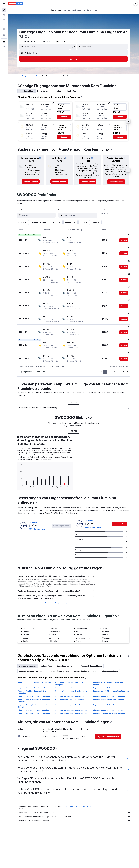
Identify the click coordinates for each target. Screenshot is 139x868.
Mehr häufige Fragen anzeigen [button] (57, 641)
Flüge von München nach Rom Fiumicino (71, 729)
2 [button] (110, 357)
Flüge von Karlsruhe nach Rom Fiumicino (109, 752)
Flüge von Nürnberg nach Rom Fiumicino (34, 752)
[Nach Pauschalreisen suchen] (4, 24)
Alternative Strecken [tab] (28, 705)
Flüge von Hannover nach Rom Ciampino (109, 749)
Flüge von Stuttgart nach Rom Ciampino (71, 749)
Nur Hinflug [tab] (72, 91)
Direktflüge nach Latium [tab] (66, 705)
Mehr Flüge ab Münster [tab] (60, 710)
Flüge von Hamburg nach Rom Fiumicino (34, 735)
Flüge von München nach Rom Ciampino (108, 738)
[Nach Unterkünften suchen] (4, 15)
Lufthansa (33, 561)
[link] (31, 182)
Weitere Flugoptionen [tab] (109, 710)
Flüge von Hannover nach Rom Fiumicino (109, 735)
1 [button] (105, 357)
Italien (32, 76)
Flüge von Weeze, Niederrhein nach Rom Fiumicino (34, 739)
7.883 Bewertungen (37, 567)
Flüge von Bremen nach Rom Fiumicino (33, 749)
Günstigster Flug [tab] (26, 91)
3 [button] (114, 357)
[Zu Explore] (4, 29)
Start (18, 76)
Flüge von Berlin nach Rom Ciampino (70, 738)
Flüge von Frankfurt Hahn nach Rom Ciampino (111, 729)
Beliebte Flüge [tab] (46, 705)
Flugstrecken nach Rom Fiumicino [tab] (33, 710)
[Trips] (4, 35)
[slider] (131, 216)
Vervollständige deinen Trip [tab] (85, 710)
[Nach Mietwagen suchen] (4, 20)
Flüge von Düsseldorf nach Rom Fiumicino (35, 721)
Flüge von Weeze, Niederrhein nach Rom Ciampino (34, 744)
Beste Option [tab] (43, 91)
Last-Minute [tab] (58, 91)
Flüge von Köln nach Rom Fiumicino (106, 726)
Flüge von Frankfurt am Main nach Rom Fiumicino (108, 722)
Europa (25, 76)
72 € (23, 37)
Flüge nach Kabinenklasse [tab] (91, 705)
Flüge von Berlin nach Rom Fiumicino (70, 726)
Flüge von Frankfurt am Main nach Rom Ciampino (71, 722)
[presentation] (29, 37)
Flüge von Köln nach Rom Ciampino (106, 743)
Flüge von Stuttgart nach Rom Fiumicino (71, 735)
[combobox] (61, 41)
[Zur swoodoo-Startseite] (15, 3)
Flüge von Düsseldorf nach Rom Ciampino (35, 726)
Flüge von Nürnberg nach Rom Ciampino (71, 752)
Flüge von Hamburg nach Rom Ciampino (71, 743)
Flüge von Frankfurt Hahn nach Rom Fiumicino (32, 731)
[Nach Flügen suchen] (4, 10)
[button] (4, 3)
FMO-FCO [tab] (73, 387)
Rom (38, 76)
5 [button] (124, 357)
